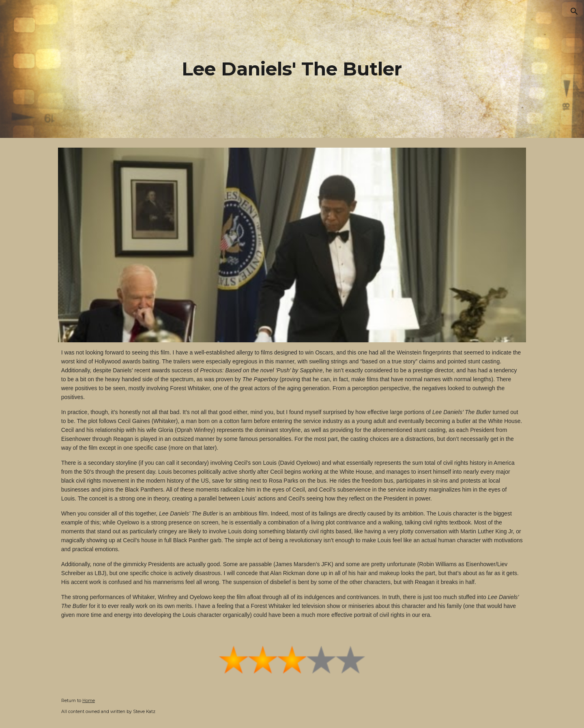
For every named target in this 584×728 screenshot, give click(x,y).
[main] (292, 69)
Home (89, 701)
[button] (574, 11)
